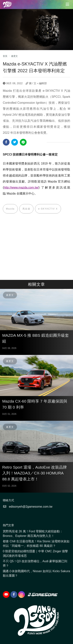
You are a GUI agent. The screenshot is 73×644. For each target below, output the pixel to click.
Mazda (10, 209)
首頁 (5, 56)
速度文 (14, 56)
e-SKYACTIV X (48, 209)
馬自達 (26, 209)
